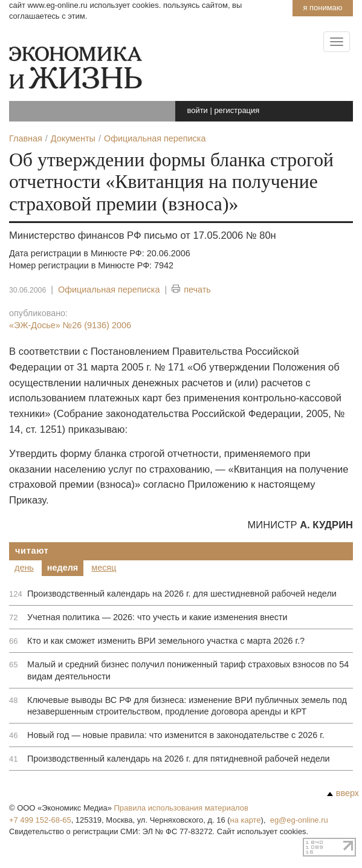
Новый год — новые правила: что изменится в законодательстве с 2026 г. (176, 735)
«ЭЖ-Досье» (70, 325)
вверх (343, 793)
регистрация (237, 110)
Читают (32, 551)
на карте (246, 820)
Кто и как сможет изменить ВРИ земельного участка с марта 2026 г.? (166, 641)
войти (198, 110)
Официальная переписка (109, 290)
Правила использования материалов (181, 808)
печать (191, 290)
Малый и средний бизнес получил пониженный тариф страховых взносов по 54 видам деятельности (188, 670)
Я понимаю (322, 8)
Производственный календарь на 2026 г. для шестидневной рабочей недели (182, 594)
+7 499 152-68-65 (40, 820)
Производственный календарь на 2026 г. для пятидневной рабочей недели (179, 759)
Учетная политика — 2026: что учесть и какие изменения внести (157, 617)
